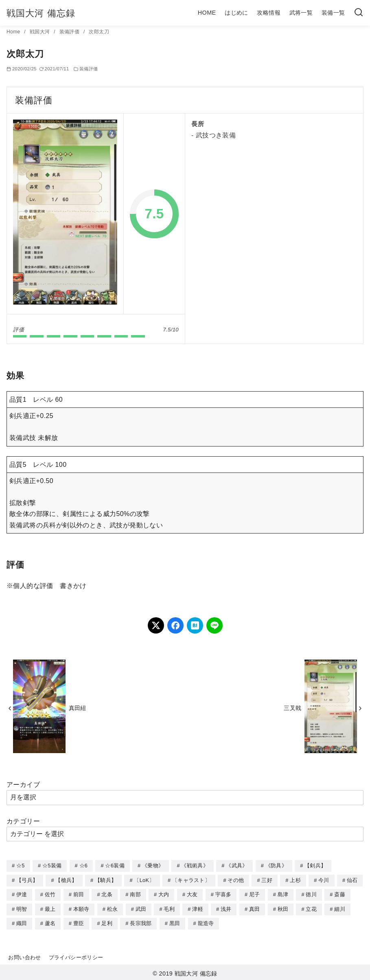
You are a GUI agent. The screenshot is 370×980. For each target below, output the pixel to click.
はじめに (236, 13)
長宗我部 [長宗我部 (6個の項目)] (141, 922)
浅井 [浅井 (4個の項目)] (226, 908)
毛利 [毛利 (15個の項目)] (169, 908)
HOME (207, 13)
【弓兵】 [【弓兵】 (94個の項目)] (27, 880)
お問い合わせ (24, 955)
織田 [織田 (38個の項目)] (22, 922)
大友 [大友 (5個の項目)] (192, 894)
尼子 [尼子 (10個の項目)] (255, 894)
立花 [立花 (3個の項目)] (311, 908)
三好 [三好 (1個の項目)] (267, 880)
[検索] (359, 13)
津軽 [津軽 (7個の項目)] (198, 908)
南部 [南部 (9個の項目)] (135, 894)
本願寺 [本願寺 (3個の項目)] (81, 908)
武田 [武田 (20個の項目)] (141, 908)
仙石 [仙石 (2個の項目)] (352, 880)
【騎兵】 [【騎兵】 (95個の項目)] (106, 880)
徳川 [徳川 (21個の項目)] (311, 894)
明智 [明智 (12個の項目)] (22, 908)
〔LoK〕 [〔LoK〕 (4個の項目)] (144, 880)
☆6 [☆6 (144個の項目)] (84, 866)
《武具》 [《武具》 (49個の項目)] (237, 866)
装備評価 (70, 32)
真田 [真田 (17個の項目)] (255, 908)
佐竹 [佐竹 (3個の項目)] (50, 894)
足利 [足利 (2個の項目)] (107, 922)
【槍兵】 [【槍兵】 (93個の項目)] (66, 880)
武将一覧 (301, 13)
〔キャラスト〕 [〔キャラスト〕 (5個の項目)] (191, 880)
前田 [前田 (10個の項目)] (79, 894)
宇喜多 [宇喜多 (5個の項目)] (223, 894)
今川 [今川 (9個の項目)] (324, 880)
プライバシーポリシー (76, 955)
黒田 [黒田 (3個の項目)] (175, 922)
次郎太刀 (99, 32)
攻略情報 (269, 13)
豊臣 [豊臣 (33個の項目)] (79, 922)
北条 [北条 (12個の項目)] (107, 894)
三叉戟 (292, 708)
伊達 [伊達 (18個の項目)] (22, 894)
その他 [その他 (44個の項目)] (236, 880)
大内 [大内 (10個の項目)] (164, 894)
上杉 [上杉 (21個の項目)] (295, 880)
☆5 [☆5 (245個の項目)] (21, 866)
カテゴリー (23, 821)
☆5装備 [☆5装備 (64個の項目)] (52, 866)
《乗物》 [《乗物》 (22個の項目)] (153, 866)
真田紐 (78, 708)
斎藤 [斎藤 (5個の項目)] (340, 894)
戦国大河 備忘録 (41, 13)
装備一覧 (333, 13)
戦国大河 (41, 32)
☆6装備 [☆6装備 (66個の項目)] (115, 866)
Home (14, 32)
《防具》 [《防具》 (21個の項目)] (276, 866)
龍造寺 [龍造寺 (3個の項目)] (206, 922)
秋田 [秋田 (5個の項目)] (283, 908)
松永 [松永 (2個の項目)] (113, 908)
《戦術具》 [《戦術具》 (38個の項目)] (195, 866)
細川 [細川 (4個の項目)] (340, 908)
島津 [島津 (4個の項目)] (283, 894)
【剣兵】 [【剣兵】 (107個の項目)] (315, 866)
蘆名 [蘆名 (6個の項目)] (50, 922)
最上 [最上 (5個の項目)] (50, 908)
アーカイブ (23, 785)
